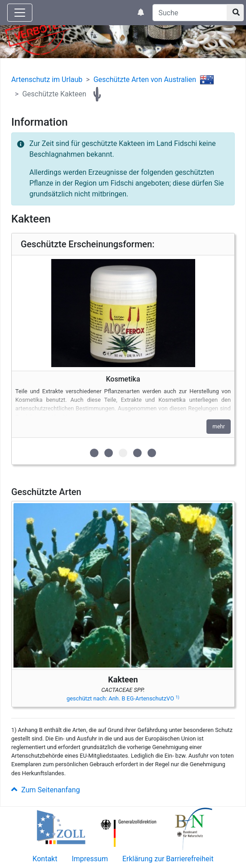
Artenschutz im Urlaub (47, 80)
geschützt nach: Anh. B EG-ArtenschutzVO (123, 698)
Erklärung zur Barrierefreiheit (168, 859)
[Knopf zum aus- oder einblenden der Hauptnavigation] (20, 13)
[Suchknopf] (235, 13)
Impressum (90, 859)
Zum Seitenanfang (46, 790)
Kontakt (45, 859)
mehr (219, 427)
